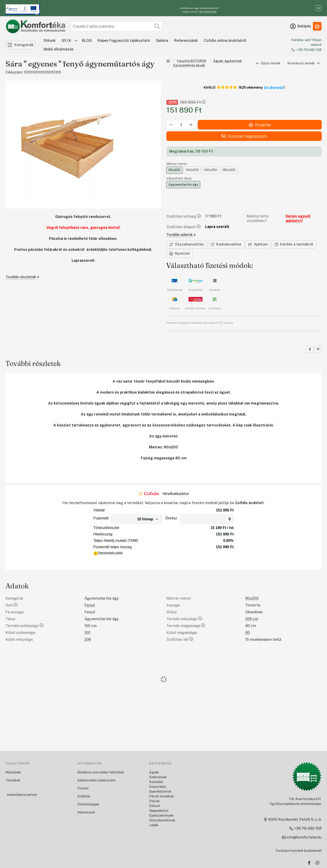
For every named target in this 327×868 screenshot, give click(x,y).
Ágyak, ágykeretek (227, 61)
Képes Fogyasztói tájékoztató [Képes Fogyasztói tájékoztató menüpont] (124, 41)
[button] (244, 87)
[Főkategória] (168, 61)
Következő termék (303, 63)
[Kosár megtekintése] (317, 26)
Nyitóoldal (13, 772)
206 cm (252, 619)
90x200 (252, 598)
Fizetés (83, 788)
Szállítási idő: (180, 639)
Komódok (156, 782)
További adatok (181, 235)
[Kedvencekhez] (226, 244)
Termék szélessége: (25, 626)
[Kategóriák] (20, 45)
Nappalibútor (159, 811)
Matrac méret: (177, 164)
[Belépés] (301, 26)
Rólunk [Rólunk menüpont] (50, 41)
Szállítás (84, 796)
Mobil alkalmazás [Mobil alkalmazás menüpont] (59, 49)
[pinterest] (318, 349)
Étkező (155, 806)
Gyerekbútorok (160, 791)
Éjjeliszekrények (161, 815)
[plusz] (191, 125)
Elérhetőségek (88, 804)
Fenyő (90, 605)
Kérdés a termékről (294, 244)
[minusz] (171, 125)
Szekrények (158, 777)
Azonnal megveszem (244, 136)
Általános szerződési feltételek (101, 772)
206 (88, 639)
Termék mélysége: (184, 619)
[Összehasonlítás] (187, 244)
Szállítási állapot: (184, 227)
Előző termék (268, 63)
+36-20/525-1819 (207, 12)
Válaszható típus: (179, 178)
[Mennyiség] (181, 125)
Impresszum (86, 812)
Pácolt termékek (162, 796)
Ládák (154, 825)
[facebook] (310, 349)
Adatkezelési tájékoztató (96, 780)
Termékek (13, 780)
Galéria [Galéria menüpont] (162, 41)
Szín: (12, 605)
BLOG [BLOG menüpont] (87, 41)
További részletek (22, 277)
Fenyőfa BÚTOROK (191, 61)
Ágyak (154, 772)
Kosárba (260, 125)
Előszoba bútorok (162, 820)
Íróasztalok (158, 787)
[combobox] (116, 26)
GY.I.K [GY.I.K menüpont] (66, 41)
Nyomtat (180, 253)
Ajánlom (258, 244)
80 (248, 633)
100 (87, 633)
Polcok (154, 801)
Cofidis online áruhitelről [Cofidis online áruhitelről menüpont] (225, 41)
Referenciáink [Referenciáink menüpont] (186, 41)
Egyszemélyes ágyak (189, 65)
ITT (221, 323)
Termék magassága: (186, 626)
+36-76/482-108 (309, 50)
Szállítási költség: (184, 216)
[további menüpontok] (76, 41)
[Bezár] (319, 8)
